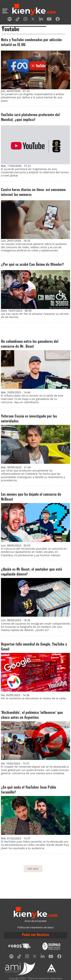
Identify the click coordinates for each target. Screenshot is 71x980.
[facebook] (58, 20)
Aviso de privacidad (35, 921)
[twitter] (33, 20)
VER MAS (33, 869)
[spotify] (10, 20)
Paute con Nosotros (36, 935)
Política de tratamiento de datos (35, 927)
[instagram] (25, 20)
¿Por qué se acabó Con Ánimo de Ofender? (32, 265)
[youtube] (49, 20)
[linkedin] (41, 20)
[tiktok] (18, 20)
